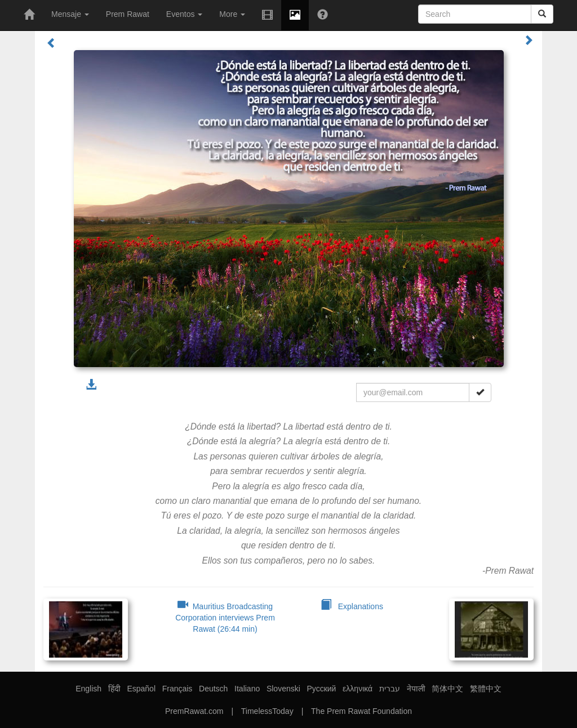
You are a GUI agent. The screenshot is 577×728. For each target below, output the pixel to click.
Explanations (352, 606)
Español (141, 689)
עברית (390, 689)
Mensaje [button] (70, 14)
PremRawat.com (194, 711)
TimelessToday (267, 711)
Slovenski (283, 689)
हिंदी (114, 689)
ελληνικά (358, 689)
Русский (321, 689)
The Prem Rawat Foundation (361, 711)
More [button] (232, 14)
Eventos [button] (184, 14)
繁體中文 (486, 689)
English (88, 689)
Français (177, 689)
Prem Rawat (128, 14)
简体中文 (447, 689)
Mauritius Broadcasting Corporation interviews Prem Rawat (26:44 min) (225, 618)
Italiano (247, 689)
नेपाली (416, 689)
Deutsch (213, 689)
